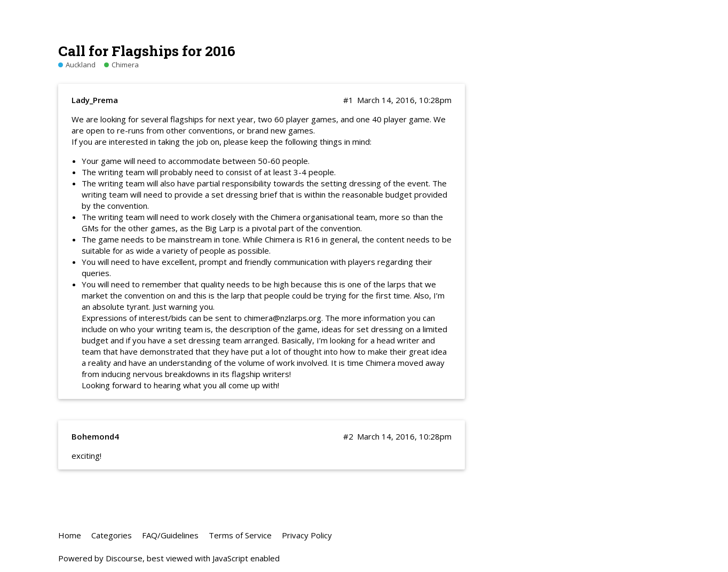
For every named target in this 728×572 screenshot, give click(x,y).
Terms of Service (240, 535)
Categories (112, 535)
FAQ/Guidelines (170, 535)
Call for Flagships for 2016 (147, 50)
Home (70, 535)
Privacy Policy (307, 535)
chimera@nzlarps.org (283, 318)
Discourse (124, 558)
